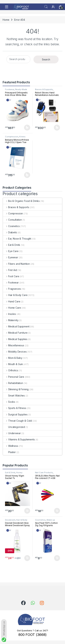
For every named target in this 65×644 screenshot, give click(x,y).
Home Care (12, 308)
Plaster (9, 452)
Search (46, 7)
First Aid (10, 270)
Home (6, 20)
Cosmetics (11, 226)
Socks (9, 402)
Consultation (12, 220)
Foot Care (11, 276)
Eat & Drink (12, 245)
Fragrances (12, 289)
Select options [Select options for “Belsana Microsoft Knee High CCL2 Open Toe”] (27, 175)
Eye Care (11, 251)
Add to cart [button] (27, 511)
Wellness (11, 446)
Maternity (11, 320)
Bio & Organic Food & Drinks (21, 201)
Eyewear (10, 257)
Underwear (12, 433)
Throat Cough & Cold (17, 421)
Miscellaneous (14, 345)
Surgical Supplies (15, 414)
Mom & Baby (13, 358)
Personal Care (14, 377)
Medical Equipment (16, 326)
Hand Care (12, 301)
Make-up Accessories (45, 521)
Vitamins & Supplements (19, 439)
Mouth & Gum (13, 364)
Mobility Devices (15, 352)
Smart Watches (14, 396)
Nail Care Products (44, 472)
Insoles (9, 314)
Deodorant (10, 520)
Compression (12, 137)
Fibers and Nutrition (16, 264)
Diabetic (10, 232)
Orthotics (11, 370)
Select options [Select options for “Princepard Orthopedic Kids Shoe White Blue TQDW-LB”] (27, 128)
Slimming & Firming (16, 389)
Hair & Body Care (15, 295)
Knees (22, 137)
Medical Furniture (15, 333)
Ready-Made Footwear (16, 90)
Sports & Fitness (15, 408)
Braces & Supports (44, 89)
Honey (19, 472)
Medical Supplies (15, 339)
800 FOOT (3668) (32, 635)
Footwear (10, 89)
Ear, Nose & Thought (17, 239)
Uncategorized (14, 427)
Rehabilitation (13, 383)
